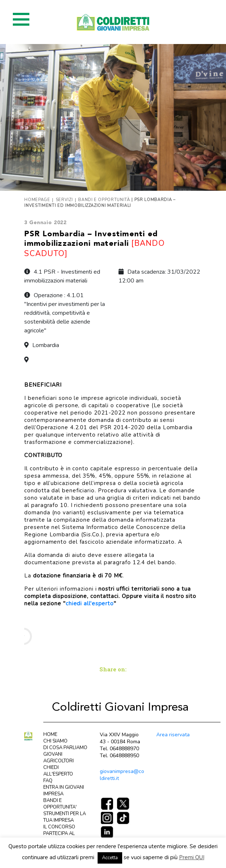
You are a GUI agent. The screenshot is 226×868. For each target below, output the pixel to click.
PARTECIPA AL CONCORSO (59, 837)
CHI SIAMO (55, 741)
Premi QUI (192, 857)
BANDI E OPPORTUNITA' (60, 804)
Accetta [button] (110, 858)
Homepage (37, 200)
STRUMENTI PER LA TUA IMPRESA (65, 817)
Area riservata (173, 735)
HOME (50, 734)
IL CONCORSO (59, 827)
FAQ (48, 781)
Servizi (64, 200)
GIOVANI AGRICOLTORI (59, 758)
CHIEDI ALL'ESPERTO (58, 771)
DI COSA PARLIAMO (65, 748)
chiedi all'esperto (90, 603)
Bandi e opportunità (104, 200)
